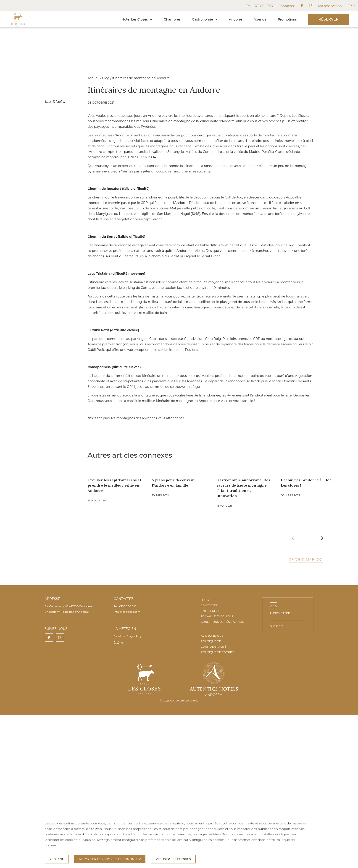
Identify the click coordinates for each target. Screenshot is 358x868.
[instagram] (311, 6)
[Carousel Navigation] (307, 691)
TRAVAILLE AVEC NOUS (217, 769)
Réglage (57, 859)
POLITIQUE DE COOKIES (218, 805)
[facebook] (302, 6)
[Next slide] (317, 691)
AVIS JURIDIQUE (212, 788)
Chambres (172, 19)
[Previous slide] (297, 691)
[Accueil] (17, 26)
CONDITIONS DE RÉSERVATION (222, 775)
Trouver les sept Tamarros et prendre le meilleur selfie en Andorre (204, 638)
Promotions (287, 19)
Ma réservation (330, 6)
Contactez (287, 6)
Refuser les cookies (173, 859)
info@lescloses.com (127, 765)
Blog (196, 78)
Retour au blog (305, 713)
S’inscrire (277, 779)
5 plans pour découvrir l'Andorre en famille (263, 635)
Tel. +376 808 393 (259, 6)
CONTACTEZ (209, 758)
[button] (151, 19)
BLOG (205, 753)
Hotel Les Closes (137, 19)
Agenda (260, 19)
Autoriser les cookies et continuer (110, 859)
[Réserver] (329, 19)
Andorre (236, 19)
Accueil (183, 78)
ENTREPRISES (210, 764)
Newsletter (280, 766)
